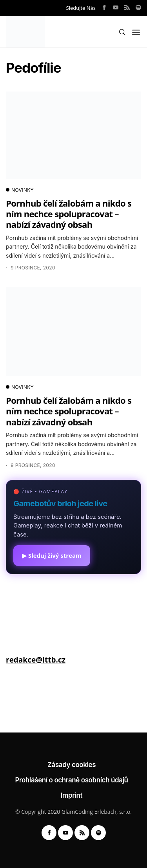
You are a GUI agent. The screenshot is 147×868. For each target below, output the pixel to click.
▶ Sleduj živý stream (52, 555)
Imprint (72, 795)
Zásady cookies (72, 765)
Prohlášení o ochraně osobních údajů (71, 780)
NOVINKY (20, 190)
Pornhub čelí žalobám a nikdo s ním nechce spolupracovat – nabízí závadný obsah (69, 214)
